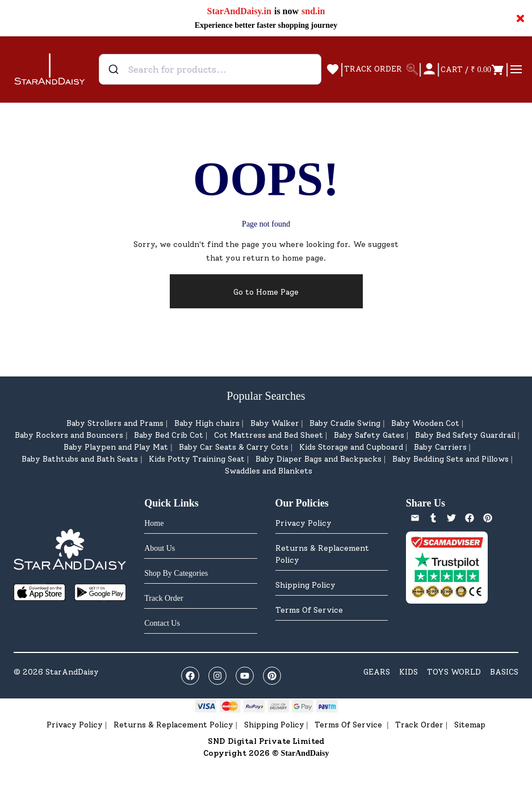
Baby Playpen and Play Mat (116, 447)
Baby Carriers (440, 447)
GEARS (377, 672)
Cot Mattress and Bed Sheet (269, 435)
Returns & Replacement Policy (322, 554)
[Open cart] (473, 69)
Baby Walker (275, 423)
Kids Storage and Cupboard (351, 447)
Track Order (419, 725)
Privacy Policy (303, 523)
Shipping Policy (305, 585)
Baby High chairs (207, 423)
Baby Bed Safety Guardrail (465, 435)
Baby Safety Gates (369, 435)
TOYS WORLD (454, 672)
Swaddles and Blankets (269, 471)
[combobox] (210, 69)
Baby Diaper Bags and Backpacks (319, 459)
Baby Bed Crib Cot (169, 435)
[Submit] (115, 69)
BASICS (504, 672)
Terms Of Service (309, 610)
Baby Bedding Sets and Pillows (451, 459)
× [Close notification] (520, 18)
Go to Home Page (266, 292)
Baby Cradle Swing (345, 423)
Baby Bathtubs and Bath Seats (80, 459)
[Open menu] (516, 69)
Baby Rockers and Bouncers (69, 435)
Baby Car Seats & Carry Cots (234, 447)
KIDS (409, 672)
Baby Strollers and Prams (115, 423)
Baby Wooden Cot (425, 423)
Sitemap (470, 725)
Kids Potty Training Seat (197, 459)
